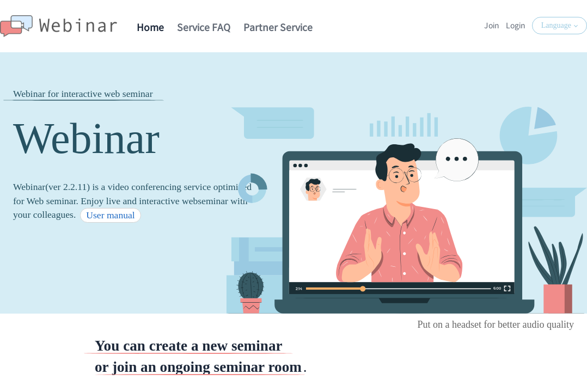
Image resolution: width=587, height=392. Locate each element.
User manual (110, 215)
